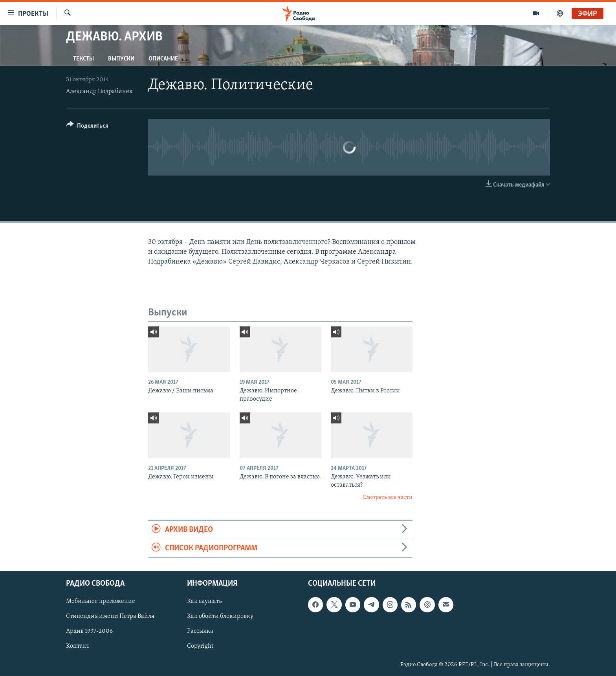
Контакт (78, 647)
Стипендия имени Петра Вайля (110, 617)
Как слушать (204, 602)
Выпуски (121, 59)
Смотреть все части (388, 497)
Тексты (83, 59)
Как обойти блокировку (220, 617)
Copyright (200, 647)
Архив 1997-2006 (89, 632)
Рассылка (200, 632)
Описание (163, 59)
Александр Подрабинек (99, 92)
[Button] (87, 127)
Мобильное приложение (101, 602)
